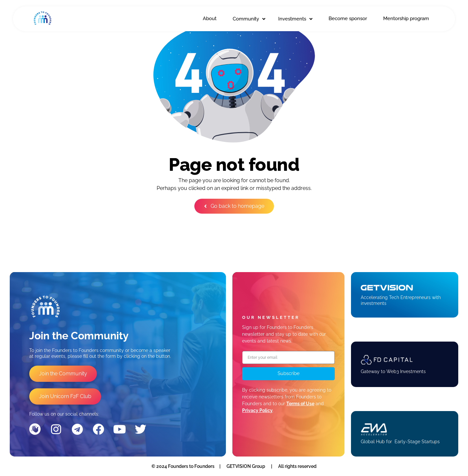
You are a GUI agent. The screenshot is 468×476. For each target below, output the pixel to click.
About (210, 19)
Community (249, 19)
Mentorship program (406, 19)
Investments (295, 19)
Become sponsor (348, 19)
